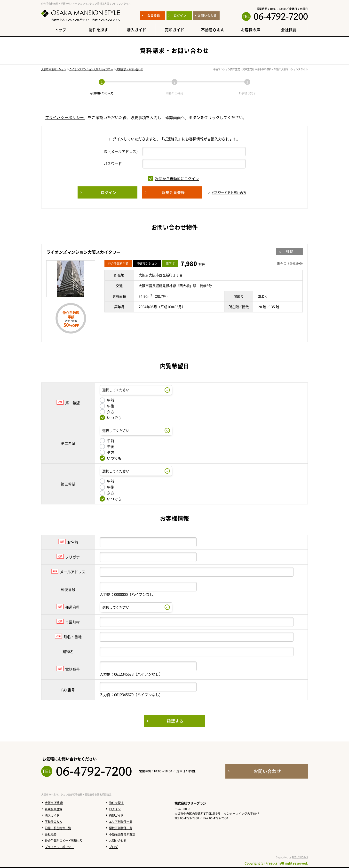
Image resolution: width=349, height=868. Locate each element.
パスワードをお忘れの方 (229, 193)
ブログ (113, 847)
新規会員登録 (54, 809)
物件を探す (116, 803)
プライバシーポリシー (64, 117)
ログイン (115, 809)
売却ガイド (116, 815)
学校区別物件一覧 (121, 828)
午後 (107, 406)
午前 (107, 400)
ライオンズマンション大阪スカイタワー (91, 69)
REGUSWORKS (300, 857)
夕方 (107, 412)
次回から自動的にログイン (173, 179)
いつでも (111, 418)
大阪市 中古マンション (54, 69)
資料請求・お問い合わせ (130, 69)
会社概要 (51, 834)
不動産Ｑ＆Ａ (54, 822)
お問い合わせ (118, 841)
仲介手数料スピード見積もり (64, 841)
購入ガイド (52, 815)
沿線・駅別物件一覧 (58, 828)
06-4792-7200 (281, 16)
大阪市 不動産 (54, 803)
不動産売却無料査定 (122, 834)
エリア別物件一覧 (121, 822)
